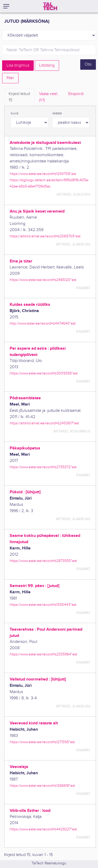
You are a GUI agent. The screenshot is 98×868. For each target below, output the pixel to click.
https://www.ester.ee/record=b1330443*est (43, 605)
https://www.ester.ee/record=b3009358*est (44, 373)
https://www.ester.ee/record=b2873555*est (43, 561)
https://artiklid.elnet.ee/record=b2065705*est (45, 236)
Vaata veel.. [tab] (49, 97)
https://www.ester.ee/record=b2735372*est (43, 467)
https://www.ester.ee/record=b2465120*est (43, 280)
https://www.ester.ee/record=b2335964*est (43, 654)
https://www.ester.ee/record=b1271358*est (42, 742)
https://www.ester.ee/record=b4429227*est (43, 829)
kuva (15, 113)
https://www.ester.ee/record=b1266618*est (42, 786)
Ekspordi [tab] (76, 94)
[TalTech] (50, 6)
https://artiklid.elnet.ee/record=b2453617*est (44, 423)
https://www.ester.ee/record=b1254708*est (43, 174)
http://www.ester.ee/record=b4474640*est (43, 323)
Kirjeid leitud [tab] (19, 97)
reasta (57, 113)
